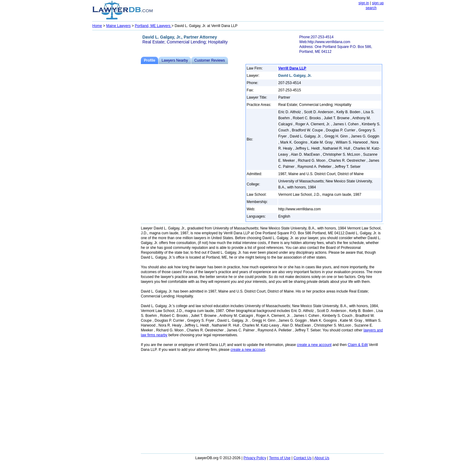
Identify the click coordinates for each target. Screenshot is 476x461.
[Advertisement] (117, 123)
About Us (322, 458)
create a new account (314, 345)
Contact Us (303, 458)
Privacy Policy (255, 458)
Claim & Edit (358, 345)
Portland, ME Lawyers (153, 26)
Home (97, 26)
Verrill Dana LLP (292, 68)
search (371, 8)
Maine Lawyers (119, 26)
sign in (364, 3)
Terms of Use (280, 458)
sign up (378, 3)
